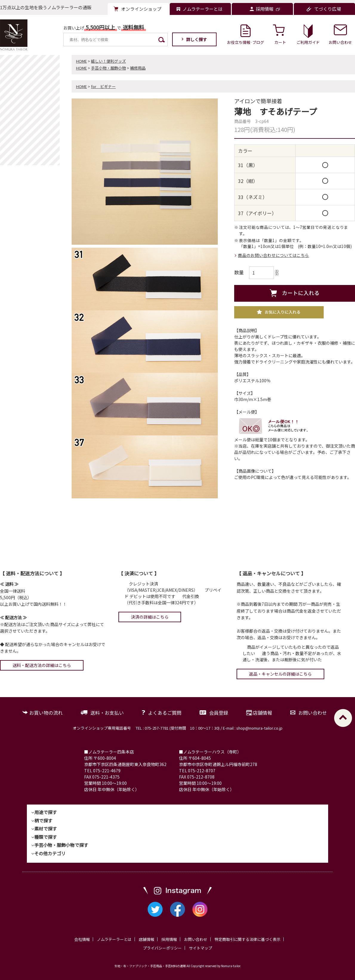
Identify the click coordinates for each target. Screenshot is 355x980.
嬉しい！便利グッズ (108, 61)
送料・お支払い (107, 713)
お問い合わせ (313, 713)
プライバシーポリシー (162, 948)
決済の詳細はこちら (150, 617)
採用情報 (169, 939)
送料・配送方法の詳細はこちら (42, 665)
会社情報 (82, 939)
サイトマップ (200, 948)
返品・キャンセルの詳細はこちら (280, 674)
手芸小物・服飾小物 (108, 68)
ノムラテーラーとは (114, 939)
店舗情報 (263, 713)
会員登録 (219, 713)
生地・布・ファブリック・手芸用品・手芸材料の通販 (150, 966)
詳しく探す (197, 39)
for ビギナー (103, 86)
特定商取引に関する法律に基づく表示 (247, 939)
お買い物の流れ (46, 713)
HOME (81, 61)
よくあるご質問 (165, 713)
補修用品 (138, 68)
